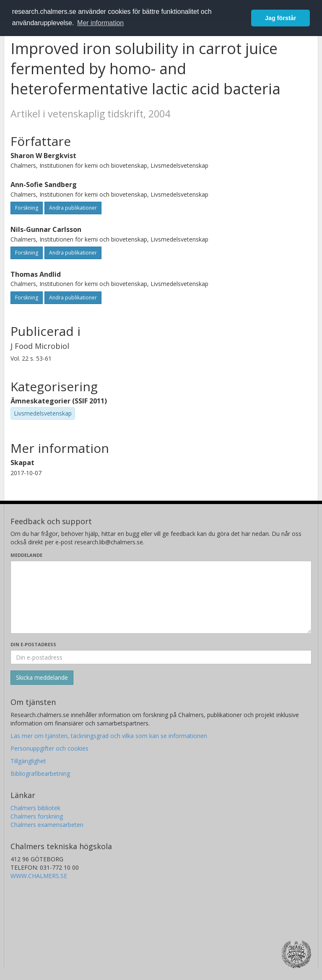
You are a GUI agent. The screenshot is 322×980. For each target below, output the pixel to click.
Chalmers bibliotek (35, 808)
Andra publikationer (73, 208)
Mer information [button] (100, 23)
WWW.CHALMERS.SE (39, 876)
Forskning (27, 208)
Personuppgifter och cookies (49, 748)
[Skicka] (42, 678)
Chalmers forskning (37, 816)
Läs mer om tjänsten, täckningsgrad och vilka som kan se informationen (109, 736)
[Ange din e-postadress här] (161, 657)
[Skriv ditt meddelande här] (161, 597)
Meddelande (26, 555)
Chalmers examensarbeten (47, 825)
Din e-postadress (33, 644)
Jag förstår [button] (280, 18)
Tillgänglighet (28, 761)
